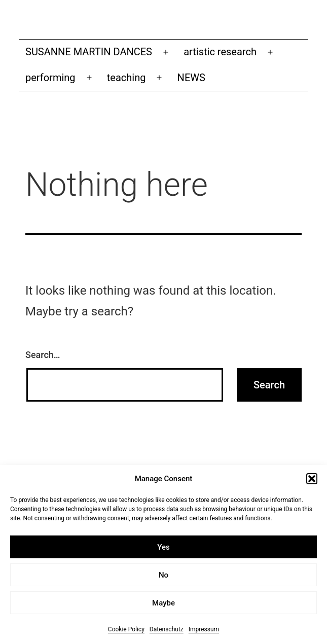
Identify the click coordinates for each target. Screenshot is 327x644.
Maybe (163, 604)
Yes (163, 548)
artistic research (220, 52)
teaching (126, 78)
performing (50, 78)
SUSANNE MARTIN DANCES (89, 52)
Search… (43, 355)
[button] (312, 480)
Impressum (204, 630)
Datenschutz (167, 630)
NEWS (191, 78)
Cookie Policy (126, 630)
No (163, 576)
